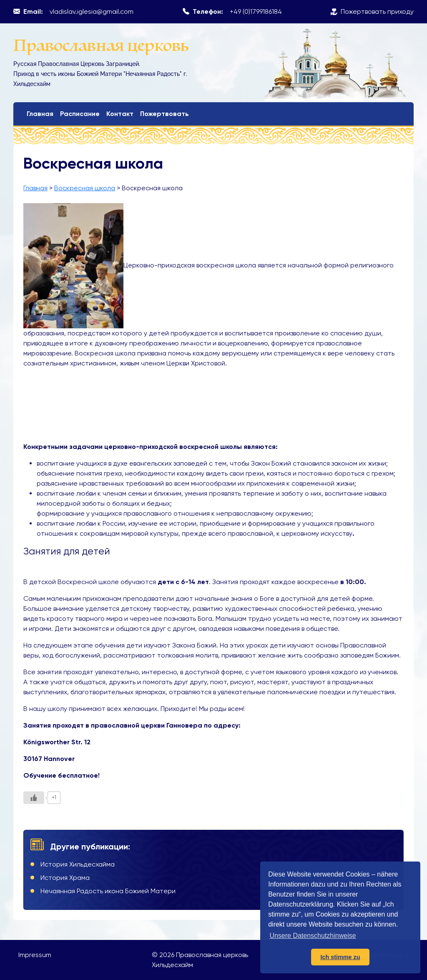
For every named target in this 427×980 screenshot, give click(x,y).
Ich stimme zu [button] (340, 957)
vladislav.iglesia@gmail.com (92, 11)
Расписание (80, 114)
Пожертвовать (165, 114)
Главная (40, 114)
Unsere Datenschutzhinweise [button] (313, 936)
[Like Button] (34, 798)
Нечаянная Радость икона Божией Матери (108, 891)
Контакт (120, 114)
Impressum (35, 955)
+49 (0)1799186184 (256, 11)
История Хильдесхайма (78, 864)
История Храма (65, 878)
